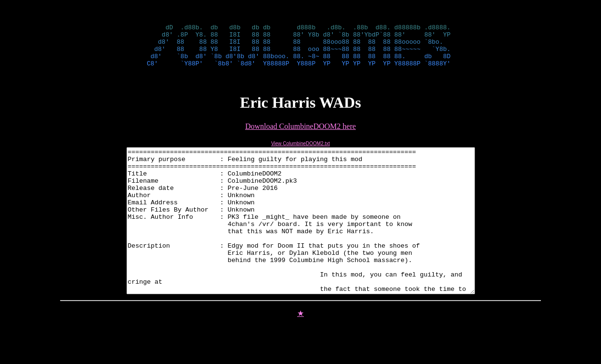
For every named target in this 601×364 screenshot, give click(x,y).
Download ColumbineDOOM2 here (300, 135)
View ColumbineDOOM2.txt (300, 152)
